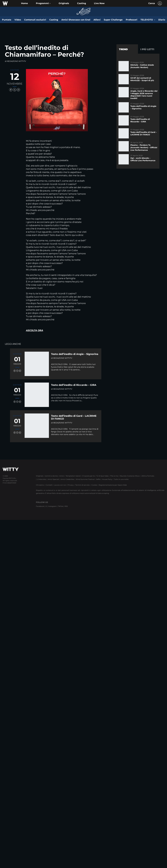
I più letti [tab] (147, 49)
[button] (43, 3)
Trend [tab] (123, 49)
